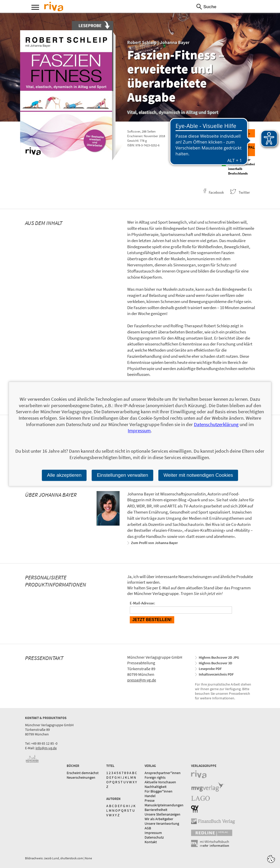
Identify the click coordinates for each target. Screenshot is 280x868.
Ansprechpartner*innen (163, 773)
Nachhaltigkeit (156, 787)
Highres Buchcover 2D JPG (219, 657)
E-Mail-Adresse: (142, 603)
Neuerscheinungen (81, 777)
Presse (150, 800)
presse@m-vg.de (142, 680)
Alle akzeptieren (64, 475)
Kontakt (151, 842)
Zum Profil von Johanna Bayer (154, 543)
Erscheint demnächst (83, 773)
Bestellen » (238, 133)
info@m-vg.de (46, 748)
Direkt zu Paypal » (238, 150)
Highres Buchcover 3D (215, 663)
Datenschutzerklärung (216, 424)
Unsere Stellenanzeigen (162, 814)
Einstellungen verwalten (123, 475)
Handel (150, 796)
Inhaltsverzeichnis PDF (216, 674)
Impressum (153, 833)
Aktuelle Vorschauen (160, 782)
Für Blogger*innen (159, 791)
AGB (148, 828)
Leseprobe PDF (210, 669)
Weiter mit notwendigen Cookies (198, 475)
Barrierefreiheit (156, 810)
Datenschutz (154, 837)
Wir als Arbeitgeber (159, 819)
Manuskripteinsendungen (164, 805)
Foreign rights (155, 777)
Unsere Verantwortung (162, 823)
